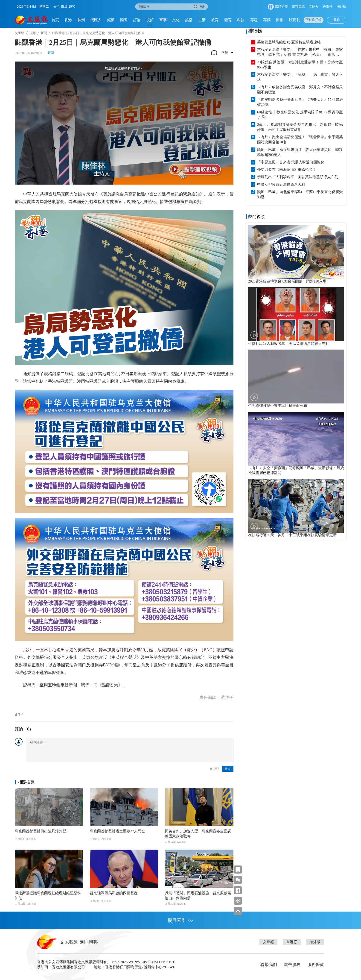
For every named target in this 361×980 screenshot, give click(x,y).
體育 (228, 20)
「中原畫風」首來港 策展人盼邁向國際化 (291, 162)
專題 (254, 20)
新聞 (44, 33)
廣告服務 (292, 965)
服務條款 (316, 965)
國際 (124, 20)
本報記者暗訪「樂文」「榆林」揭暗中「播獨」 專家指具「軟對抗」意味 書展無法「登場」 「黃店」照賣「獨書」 (300, 52)
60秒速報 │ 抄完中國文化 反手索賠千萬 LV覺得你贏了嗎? (300, 115)
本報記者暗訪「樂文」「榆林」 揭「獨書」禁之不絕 (300, 77)
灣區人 (96, 20)
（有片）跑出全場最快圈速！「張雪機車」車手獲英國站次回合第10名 (300, 140)
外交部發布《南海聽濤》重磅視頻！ (287, 169)
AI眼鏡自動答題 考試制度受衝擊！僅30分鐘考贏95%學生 (300, 65)
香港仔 (328, 7)
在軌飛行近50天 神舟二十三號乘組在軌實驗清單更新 (292, 535)
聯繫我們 (269, 965)
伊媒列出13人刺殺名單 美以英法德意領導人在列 (298, 177)
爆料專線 (298, 7)
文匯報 (314, 7)
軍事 (163, 20)
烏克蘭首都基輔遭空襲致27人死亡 (117, 831)
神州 (81, 20)
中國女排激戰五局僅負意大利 (281, 184)
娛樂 (189, 20)
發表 (228, 769)
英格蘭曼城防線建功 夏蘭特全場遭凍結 (289, 42)
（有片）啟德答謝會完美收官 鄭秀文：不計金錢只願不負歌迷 (300, 90)
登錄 (337, 20)
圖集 (280, 20)
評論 (137, 20)
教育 (215, 20)
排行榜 (255, 31)
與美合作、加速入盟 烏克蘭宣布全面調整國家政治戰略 (198, 834)
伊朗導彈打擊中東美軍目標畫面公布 (278, 406)
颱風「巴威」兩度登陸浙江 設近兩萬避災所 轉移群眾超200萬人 (300, 152)
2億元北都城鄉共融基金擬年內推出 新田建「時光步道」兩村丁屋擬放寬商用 (300, 127)
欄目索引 (180, 920)
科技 (241, 20)
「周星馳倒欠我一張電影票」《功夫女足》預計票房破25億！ (300, 102)
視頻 (150, 20)
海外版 (341, 7)
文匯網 (20, 33)
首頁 (55, 20)
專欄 (267, 20)
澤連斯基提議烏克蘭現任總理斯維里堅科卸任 (48, 896)
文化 (176, 20)
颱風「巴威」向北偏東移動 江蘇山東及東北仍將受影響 (300, 194)
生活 (202, 20)
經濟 (111, 20)
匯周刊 (295, 20)
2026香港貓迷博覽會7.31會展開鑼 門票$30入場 (287, 281)
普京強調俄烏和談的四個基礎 (114, 893)
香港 (68, 20)
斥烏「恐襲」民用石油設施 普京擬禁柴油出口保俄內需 (198, 896)
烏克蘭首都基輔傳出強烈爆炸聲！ (42, 831)
